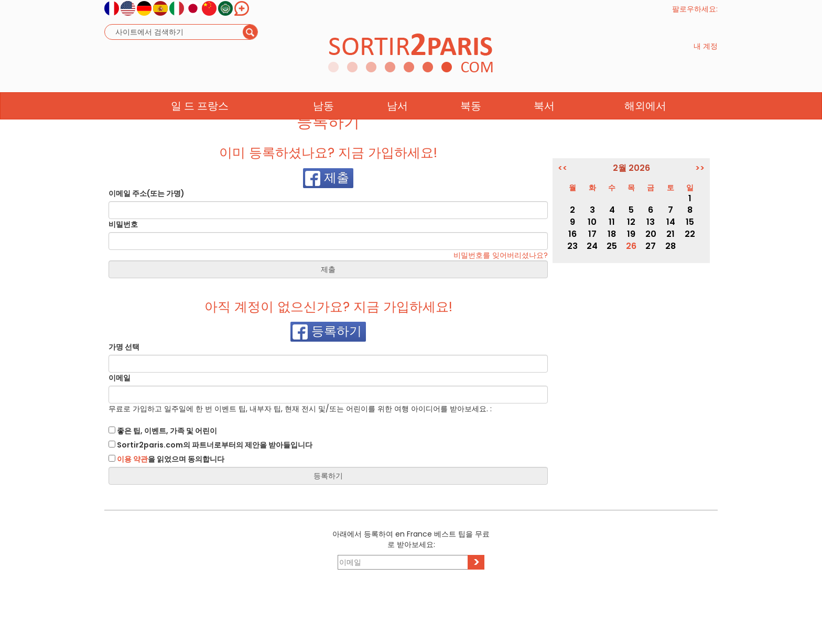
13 (651, 222)
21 (670, 234)
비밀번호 (123, 224)
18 (612, 234)
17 (592, 234)
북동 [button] (471, 126)
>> (700, 168)
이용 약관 (132, 459)
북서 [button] (544, 126)
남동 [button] (323, 126)
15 (690, 222)
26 (631, 246)
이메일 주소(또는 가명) (147, 193)
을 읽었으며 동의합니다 (166, 459)
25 (612, 246)
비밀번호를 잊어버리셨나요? (501, 255)
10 (592, 222)
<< (563, 168)
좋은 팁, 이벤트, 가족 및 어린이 (163, 431)
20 (651, 234)
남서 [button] (397, 126)
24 (592, 246)
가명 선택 (124, 347)
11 (612, 222)
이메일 (120, 378)
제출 (327, 178)
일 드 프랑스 (200, 126)
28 (670, 246)
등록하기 (327, 332)
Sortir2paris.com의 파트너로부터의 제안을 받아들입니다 (210, 445)
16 (572, 234)
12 (631, 222)
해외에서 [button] (645, 126)
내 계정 (706, 57)
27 (651, 246)
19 (631, 234)
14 (671, 222)
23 (572, 246)
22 (690, 234)
